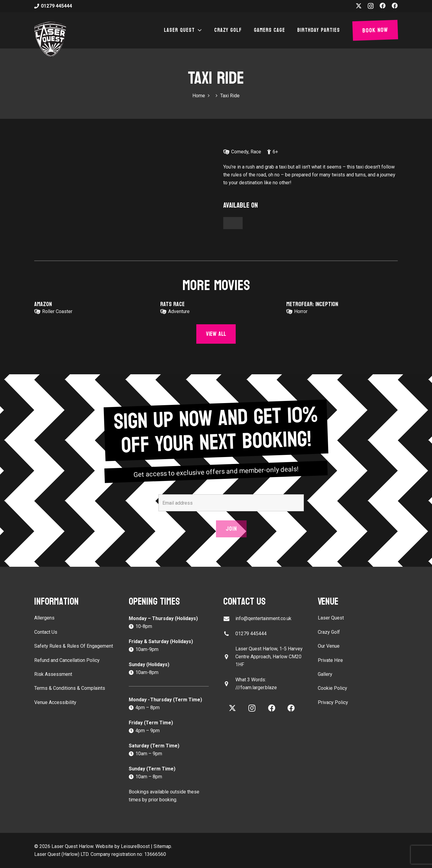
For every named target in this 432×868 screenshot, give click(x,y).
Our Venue (329, 646)
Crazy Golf (329, 632)
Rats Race (173, 304)
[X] (359, 6)
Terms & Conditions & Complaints (70, 688)
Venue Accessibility (55, 702)
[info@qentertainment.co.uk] (229, 619)
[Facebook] (383, 6)
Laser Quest (331, 618)
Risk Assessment (53, 674)
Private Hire (330, 660)
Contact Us (46, 632)
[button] (198, 30)
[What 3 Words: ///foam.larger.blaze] (229, 684)
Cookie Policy (332, 688)
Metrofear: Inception (312, 304)
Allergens (44, 618)
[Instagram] (371, 6)
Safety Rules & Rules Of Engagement (74, 646)
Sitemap (162, 846)
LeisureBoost (135, 846)
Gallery (325, 674)
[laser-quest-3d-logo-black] (50, 39)
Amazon (43, 304)
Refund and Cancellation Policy (67, 660)
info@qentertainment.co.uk (263, 618)
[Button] (233, 223)
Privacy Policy (333, 702)
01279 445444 (251, 634)
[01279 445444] (229, 634)
